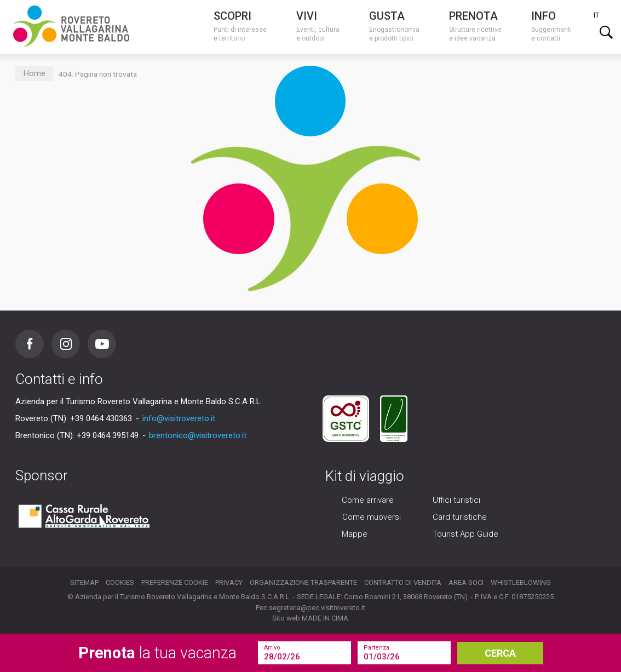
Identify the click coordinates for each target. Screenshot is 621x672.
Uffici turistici (456, 500)
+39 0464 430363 (101, 418)
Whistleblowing (521, 582)
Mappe (355, 534)
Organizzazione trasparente (303, 582)
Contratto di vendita (403, 582)
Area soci (466, 582)
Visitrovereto (71, 26)
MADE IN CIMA (325, 618)
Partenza (376, 648)
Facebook (30, 344)
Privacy (229, 582)
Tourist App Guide (465, 534)
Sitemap (84, 582)
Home (34, 74)
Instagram (66, 344)
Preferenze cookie (175, 582)
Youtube (102, 344)
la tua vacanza (157, 653)
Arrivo (272, 648)
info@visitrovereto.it (179, 418)
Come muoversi (372, 517)
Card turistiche (460, 517)
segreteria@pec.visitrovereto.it (317, 608)
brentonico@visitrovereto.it (198, 435)
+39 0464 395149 (108, 435)
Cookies (120, 582)
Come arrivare (368, 500)
